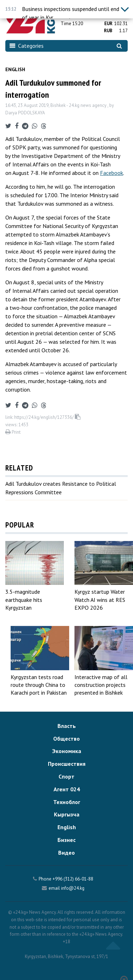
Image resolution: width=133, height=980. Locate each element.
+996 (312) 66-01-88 (73, 879)
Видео (66, 853)
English (15, 69)
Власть (67, 726)
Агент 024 (67, 789)
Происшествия (67, 764)
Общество (66, 739)
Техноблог (67, 802)
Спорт (66, 776)
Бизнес (66, 840)
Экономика (67, 751)
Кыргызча (67, 814)
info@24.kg (73, 888)
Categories (27, 46)
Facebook (112, 173)
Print (13, 432)
